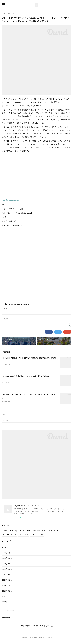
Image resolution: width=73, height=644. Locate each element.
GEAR (24, 538)
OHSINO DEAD (10, 533)
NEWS (25, 533)
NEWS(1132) (5, 321)
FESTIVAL (39, 533)
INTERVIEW (10, 538)
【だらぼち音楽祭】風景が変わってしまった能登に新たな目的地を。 (26, 379)
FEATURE (37, 538)
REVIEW (53, 533)
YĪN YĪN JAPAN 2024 (10, 200)
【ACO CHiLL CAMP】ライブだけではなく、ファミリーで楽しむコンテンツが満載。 (32, 397)
